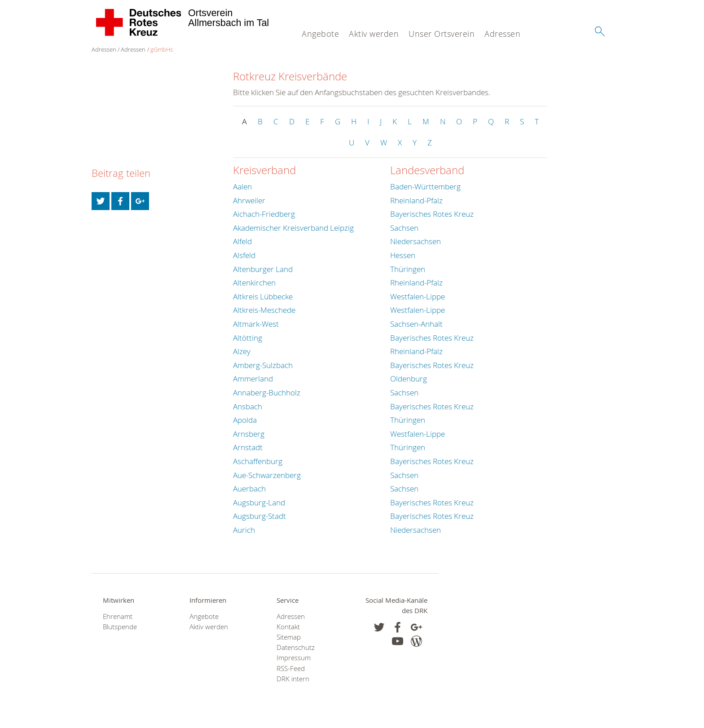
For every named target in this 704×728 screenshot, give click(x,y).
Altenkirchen (254, 283)
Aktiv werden (374, 34)
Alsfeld (244, 255)
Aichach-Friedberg (264, 214)
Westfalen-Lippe (418, 296)
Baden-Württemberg (425, 186)
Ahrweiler (249, 200)
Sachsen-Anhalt (416, 324)
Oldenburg (409, 379)
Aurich (244, 530)
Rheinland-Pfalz (416, 200)
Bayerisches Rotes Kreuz (432, 214)
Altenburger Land (263, 269)
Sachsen (404, 228)
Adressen (502, 34)
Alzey (242, 351)
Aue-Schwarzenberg (267, 475)
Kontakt (288, 627)
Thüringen (408, 269)
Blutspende (120, 627)
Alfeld (242, 241)
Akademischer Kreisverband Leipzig (293, 228)
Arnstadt (248, 447)
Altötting (248, 338)
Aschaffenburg (258, 461)
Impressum (294, 658)
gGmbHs (162, 49)
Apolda (245, 420)
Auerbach (249, 489)
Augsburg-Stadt (260, 516)
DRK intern (293, 679)
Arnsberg (249, 434)
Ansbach (248, 406)
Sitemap (289, 637)
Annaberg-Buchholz (267, 393)
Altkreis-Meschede (264, 310)
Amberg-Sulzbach (263, 365)
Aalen (242, 186)
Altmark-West (256, 324)
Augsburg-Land (259, 502)
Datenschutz (296, 647)
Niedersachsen (416, 241)
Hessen (403, 255)
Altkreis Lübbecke (263, 296)
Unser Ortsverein (442, 34)
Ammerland (253, 379)
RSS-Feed (291, 669)
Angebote (320, 34)
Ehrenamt (118, 616)
